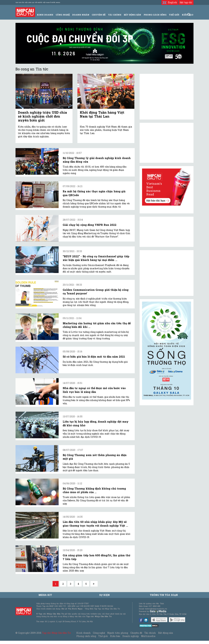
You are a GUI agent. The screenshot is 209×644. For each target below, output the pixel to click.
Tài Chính (115, 15)
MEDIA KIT (45, 595)
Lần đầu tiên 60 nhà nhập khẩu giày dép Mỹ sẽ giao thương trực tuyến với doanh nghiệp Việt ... (95, 524)
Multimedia (148, 636)
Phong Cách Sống (155, 15)
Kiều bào (115, 636)
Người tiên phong (118, 633)
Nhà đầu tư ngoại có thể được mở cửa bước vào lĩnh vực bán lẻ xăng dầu (94, 390)
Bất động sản (132, 15)
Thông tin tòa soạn (164, 595)
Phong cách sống (86, 636)
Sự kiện (104, 595)
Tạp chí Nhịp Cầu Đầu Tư (56, 633)
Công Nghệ (63, 15)
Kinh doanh (83, 633)
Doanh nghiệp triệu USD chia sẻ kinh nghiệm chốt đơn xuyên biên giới (42, 116)
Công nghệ (99, 633)
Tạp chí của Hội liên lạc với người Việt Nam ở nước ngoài (38, 2)
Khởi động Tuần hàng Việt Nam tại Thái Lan (102, 114)
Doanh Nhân (81, 15)
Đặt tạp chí (186, 2)
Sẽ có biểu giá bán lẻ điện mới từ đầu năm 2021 (94, 357)
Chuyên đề (99, 15)
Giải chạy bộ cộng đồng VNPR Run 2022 (90, 225)
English (170, 2)
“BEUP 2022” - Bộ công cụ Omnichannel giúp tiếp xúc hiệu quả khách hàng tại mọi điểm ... (96, 258)
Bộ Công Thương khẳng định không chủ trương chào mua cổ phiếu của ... (94, 490)
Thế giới (174, 15)
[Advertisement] (167, 273)
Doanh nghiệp (131, 636)
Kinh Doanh (45, 15)
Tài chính (150, 633)
